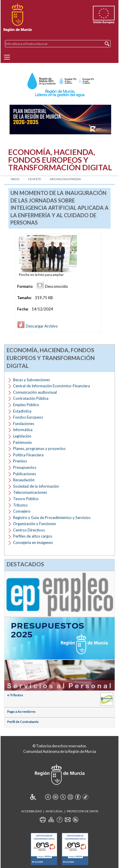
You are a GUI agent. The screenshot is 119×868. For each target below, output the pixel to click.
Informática (23, 430)
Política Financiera (28, 455)
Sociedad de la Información (36, 486)
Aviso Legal (54, 811)
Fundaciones (24, 424)
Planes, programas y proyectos (39, 449)
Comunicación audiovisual (35, 392)
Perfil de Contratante (23, 722)
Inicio (15, 179)
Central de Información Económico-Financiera (52, 386)
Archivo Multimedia (65, 179)
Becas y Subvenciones (31, 380)
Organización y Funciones (35, 524)
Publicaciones (25, 474)
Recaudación (24, 480)
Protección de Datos (82, 811)
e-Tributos (15, 695)
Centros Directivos (29, 530)
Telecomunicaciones (30, 492)
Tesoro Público (26, 499)
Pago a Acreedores (21, 711)
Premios (20, 461)
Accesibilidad (31, 811)
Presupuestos (25, 467)
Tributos (20, 505)
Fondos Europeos (28, 417)
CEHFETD (35, 179)
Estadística (22, 411)
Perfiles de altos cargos (33, 536)
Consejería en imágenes (33, 542)
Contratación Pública (31, 398)
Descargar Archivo (37, 326)
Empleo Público (26, 405)
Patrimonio (22, 442)
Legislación (22, 436)
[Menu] (7, 57)
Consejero (22, 511)
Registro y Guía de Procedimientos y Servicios (52, 518)
